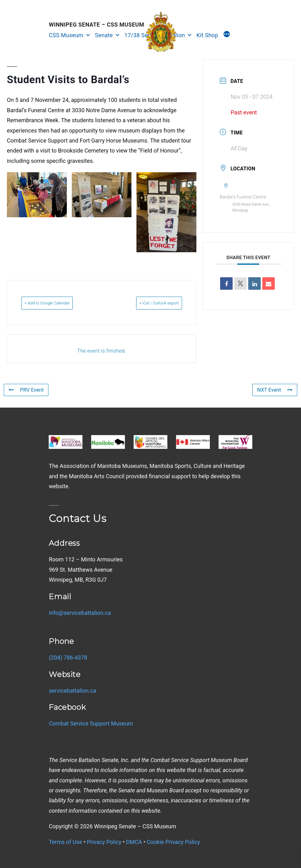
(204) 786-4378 (68, 657)
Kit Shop (207, 35)
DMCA (134, 842)
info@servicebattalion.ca (80, 613)
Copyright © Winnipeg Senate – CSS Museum (112, 826)
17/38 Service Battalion (155, 35)
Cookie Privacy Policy (173, 842)
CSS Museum (66, 35)
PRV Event (27, 390)
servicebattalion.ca (72, 691)
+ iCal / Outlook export (150, 303)
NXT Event (274, 390)
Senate (104, 35)
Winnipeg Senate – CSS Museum (96, 25)
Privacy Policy (104, 842)
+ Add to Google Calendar (56, 303)
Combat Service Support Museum (91, 723)
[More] (227, 35)
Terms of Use (65, 842)
